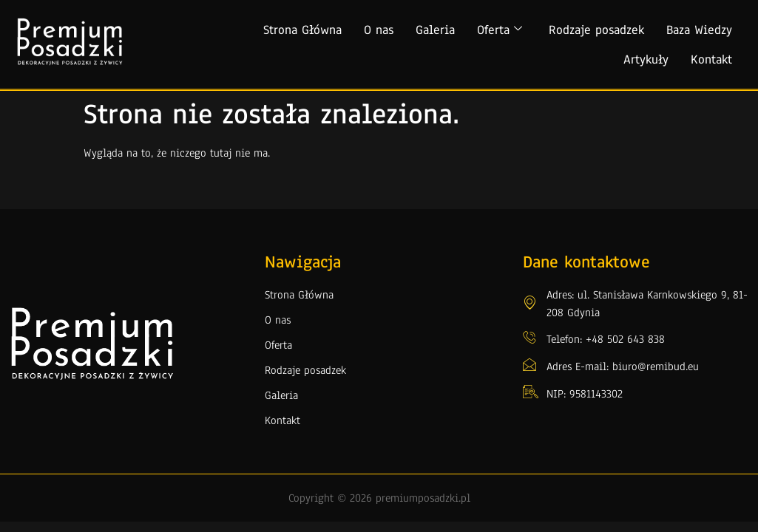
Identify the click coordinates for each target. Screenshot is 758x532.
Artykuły (646, 59)
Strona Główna (302, 30)
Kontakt (711, 59)
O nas (379, 30)
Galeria (435, 30)
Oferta (500, 30)
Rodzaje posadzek (596, 30)
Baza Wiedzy (699, 30)
